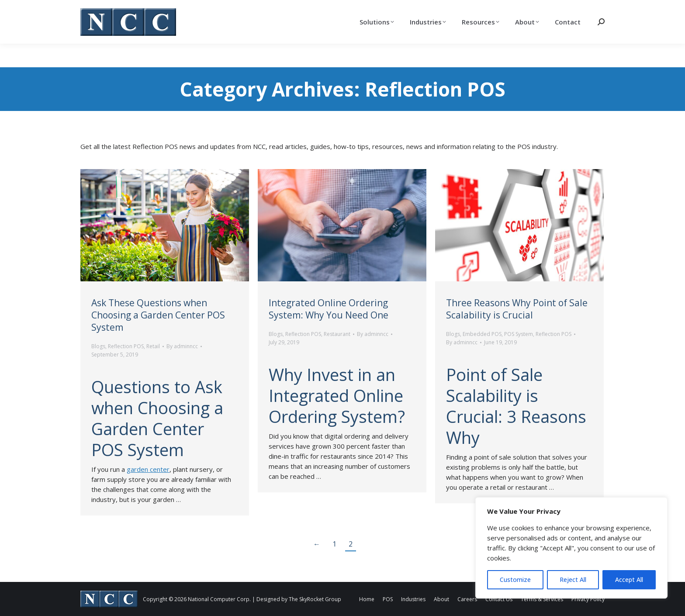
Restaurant (337, 334)
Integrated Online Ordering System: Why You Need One (329, 309)
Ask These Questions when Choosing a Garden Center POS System (158, 315)
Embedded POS (482, 334)
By (182, 346)
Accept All (629, 580)
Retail (153, 346)
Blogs (98, 346)
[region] (571, 548)
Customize (515, 580)
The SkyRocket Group (315, 599)
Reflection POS (126, 346)
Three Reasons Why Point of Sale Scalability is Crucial (517, 309)
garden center (148, 469)
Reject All (573, 580)
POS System (519, 334)
